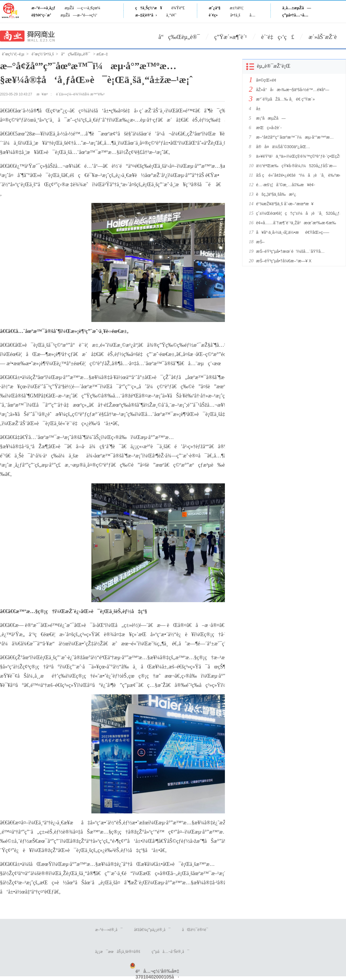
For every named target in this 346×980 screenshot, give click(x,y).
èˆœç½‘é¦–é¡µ (13, 54)
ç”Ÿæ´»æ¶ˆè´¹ (231, 37)
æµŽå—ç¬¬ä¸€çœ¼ (82, 8)
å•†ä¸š (235, 15)
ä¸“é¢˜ (171, 15)
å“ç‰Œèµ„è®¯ (179, 37)
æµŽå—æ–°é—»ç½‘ (79, 15)
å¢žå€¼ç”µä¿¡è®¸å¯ (152, 930)
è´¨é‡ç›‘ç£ (278, 37)
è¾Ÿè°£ (178, 8)
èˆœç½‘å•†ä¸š (43, 54)
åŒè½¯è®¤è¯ (196, 930)
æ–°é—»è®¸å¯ (109, 930)
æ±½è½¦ (237, 8)
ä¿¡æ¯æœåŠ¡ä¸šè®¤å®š (118, 952)
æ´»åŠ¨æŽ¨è (327, 37)
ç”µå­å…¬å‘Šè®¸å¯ (170, 952)
